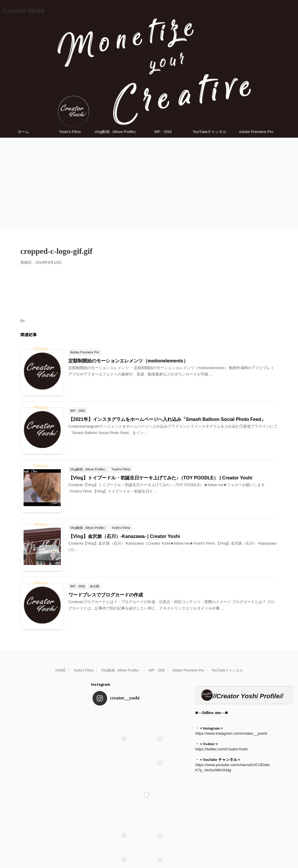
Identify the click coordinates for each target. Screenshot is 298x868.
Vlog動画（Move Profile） (116, 132)
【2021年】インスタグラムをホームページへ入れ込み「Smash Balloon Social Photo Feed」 (167, 419)
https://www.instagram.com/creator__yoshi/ (231, 733)
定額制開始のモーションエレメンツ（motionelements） (128, 361)
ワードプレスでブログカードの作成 (106, 595)
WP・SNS (163, 132)
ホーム (23, 132)
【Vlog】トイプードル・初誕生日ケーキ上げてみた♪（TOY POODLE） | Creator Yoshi (160, 478)
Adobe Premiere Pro (256, 132)
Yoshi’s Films (70, 132)
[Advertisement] (149, 181)
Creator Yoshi (24, 11)
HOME (61, 670)
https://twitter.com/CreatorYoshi (221, 749)
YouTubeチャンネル (210, 132)
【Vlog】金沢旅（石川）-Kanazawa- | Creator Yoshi (124, 536)
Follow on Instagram (141, 838)
